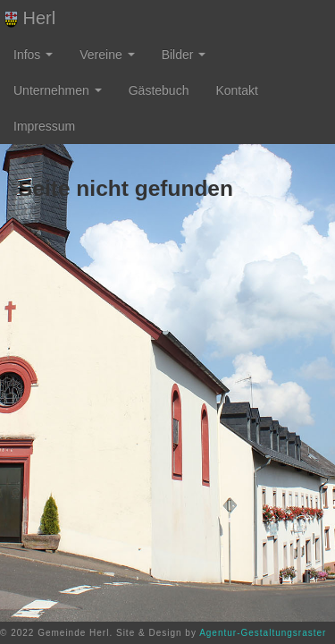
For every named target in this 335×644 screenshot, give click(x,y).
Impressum (44, 126)
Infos (33, 55)
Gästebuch (159, 90)
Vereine (107, 55)
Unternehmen (58, 90)
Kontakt (236, 90)
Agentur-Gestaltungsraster (263, 633)
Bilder (184, 55)
